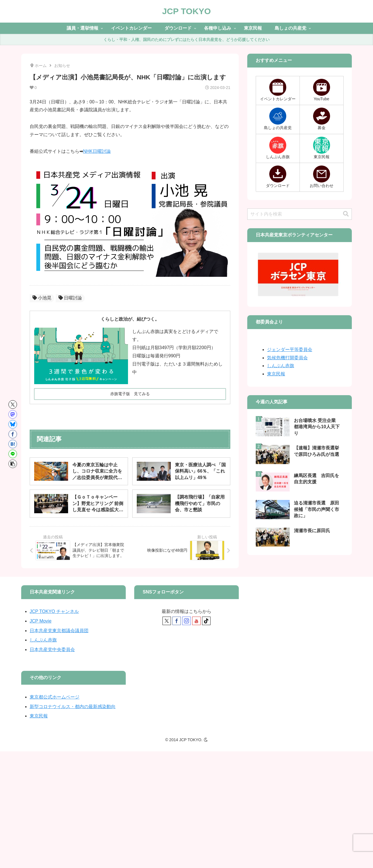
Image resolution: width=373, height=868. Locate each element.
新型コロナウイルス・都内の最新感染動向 (73, 707)
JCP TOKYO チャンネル (54, 611)
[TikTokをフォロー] (206, 621)
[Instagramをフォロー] (186, 621)
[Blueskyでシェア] (13, 424)
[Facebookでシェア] (13, 434)
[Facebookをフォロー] (177, 621)
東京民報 (276, 374)
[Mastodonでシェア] (13, 414)
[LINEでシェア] (13, 454)
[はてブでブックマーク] (13, 444)
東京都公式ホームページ (55, 697)
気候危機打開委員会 (287, 358)
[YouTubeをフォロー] (196, 621)
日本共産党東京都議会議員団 (59, 631)
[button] (13, 464)
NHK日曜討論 (97, 151)
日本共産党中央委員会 (52, 650)
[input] (300, 214)
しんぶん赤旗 (281, 366)
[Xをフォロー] (167, 621)
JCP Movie (41, 621)
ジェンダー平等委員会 (290, 350)
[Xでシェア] (13, 404)
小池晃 (42, 298)
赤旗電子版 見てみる (130, 394)
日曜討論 (70, 298)
